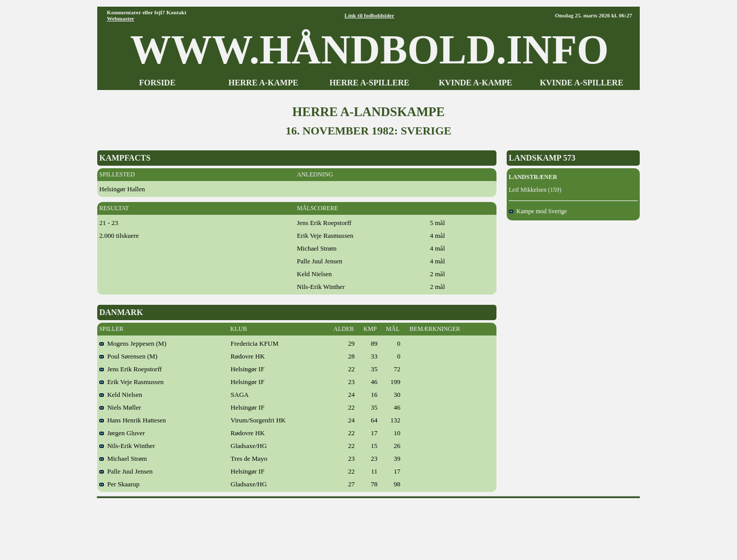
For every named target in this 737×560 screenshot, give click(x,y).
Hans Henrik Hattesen (133, 420)
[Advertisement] (368, 526)
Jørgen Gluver (122, 433)
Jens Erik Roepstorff (131, 369)
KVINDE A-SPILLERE (582, 83)
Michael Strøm (123, 458)
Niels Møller (120, 407)
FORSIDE (157, 83)
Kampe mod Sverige (538, 211)
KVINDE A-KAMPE (475, 83)
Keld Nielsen (121, 395)
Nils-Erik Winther (127, 446)
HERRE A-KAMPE (263, 83)
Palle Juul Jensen (126, 471)
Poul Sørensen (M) (128, 356)
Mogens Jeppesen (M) (133, 343)
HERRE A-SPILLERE (370, 83)
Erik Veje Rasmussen (132, 382)
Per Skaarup (120, 484)
